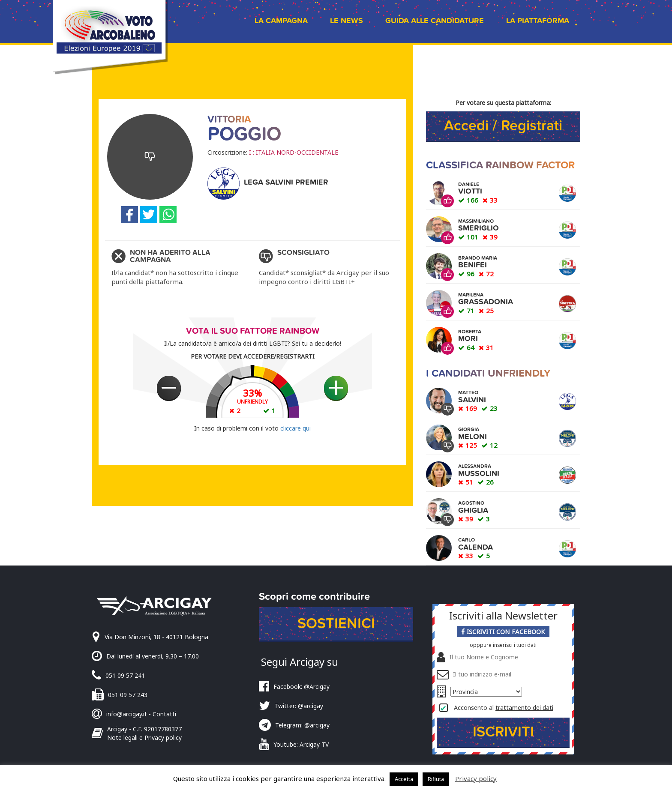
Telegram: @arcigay (302, 725)
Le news (346, 21)
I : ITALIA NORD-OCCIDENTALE (294, 152)
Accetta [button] (404, 779)
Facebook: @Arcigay (301, 687)
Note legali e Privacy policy (144, 738)
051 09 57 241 (125, 675)
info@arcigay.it (127, 714)
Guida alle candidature (435, 21)
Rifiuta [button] (436, 779)
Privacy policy (476, 778)
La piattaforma (538, 21)
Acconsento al (504, 708)
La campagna (281, 21)
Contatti (164, 714)
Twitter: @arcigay (299, 706)
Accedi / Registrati (503, 126)
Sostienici (336, 624)
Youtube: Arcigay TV (301, 744)
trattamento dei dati (524, 708)
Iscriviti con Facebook (503, 631)
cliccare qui (295, 428)
